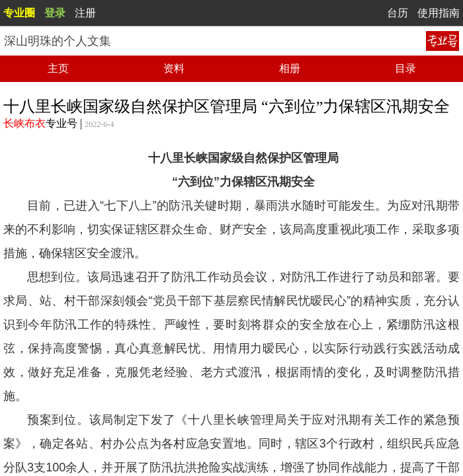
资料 (174, 68)
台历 (398, 13)
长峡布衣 (24, 123)
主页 (58, 68)
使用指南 (439, 13)
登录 (55, 13)
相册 (290, 68)
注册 (85, 13)
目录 (405, 68)
